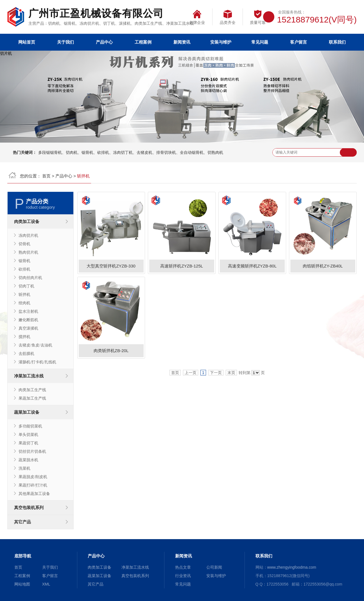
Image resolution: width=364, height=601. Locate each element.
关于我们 (65, 42)
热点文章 (183, 567)
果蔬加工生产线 (32, 398)
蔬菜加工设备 (27, 412)
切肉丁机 (26, 286)
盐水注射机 (28, 311)
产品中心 (104, 42)
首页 (46, 176)
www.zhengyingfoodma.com (292, 567)
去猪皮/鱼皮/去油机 (35, 345)
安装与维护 (221, 42)
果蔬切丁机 (28, 443)
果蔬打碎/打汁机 (33, 485)
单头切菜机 (28, 435)
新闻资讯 (182, 42)
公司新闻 (214, 567)
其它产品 (22, 522)
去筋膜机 (26, 354)
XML (46, 584)
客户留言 (299, 42)
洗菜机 (24, 468)
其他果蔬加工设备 (34, 494)
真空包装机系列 (29, 507)
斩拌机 (24, 294)
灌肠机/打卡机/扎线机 (37, 362)
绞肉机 (24, 303)
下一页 (216, 373)
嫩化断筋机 (28, 320)
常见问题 (260, 42)
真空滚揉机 (28, 328)
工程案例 (143, 42)
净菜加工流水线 (29, 376)
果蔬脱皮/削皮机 (33, 477)
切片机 (6, 53)
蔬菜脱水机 (28, 460)
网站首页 (27, 42)
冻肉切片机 (28, 235)
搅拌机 (24, 337)
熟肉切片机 (28, 252)
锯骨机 (24, 261)
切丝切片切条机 (32, 451)
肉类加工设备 (27, 221)
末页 (231, 373)
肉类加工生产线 (32, 390)
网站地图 (22, 584)
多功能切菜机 (30, 426)
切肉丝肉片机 (30, 278)
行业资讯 (183, 576)
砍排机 (24, 269)
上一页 (191, 373)
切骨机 (24, 244)
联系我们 (337, 42)
